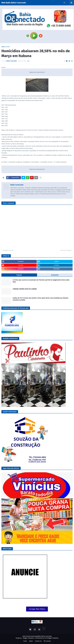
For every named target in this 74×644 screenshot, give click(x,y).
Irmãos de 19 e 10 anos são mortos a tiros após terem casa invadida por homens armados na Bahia (40, 299)
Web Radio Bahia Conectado (14, 3)
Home (25, 641)
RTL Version (47, 641)
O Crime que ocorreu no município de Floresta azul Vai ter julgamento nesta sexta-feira (41, 281)
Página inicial (5, 47)
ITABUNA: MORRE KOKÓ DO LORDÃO (25, 289)
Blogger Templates (28, 638)
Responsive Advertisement (37, 72)
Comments (55, 275)
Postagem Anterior (8, 250)
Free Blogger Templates (51, 638)
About (31, 641)
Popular (19, 275)
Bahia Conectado (17, 185)
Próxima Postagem (66, 250)
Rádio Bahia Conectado (45, 636)
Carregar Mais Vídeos (37, 609)
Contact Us (38, 641)
